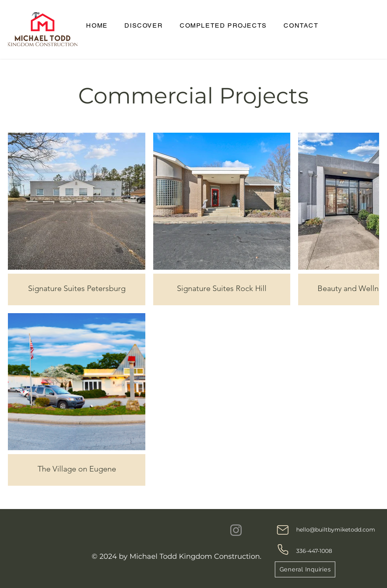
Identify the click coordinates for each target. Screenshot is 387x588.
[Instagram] (236, 530)
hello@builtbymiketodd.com (336, 530)
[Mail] (283, 530)
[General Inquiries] (305, 569)
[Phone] (283, 549)
